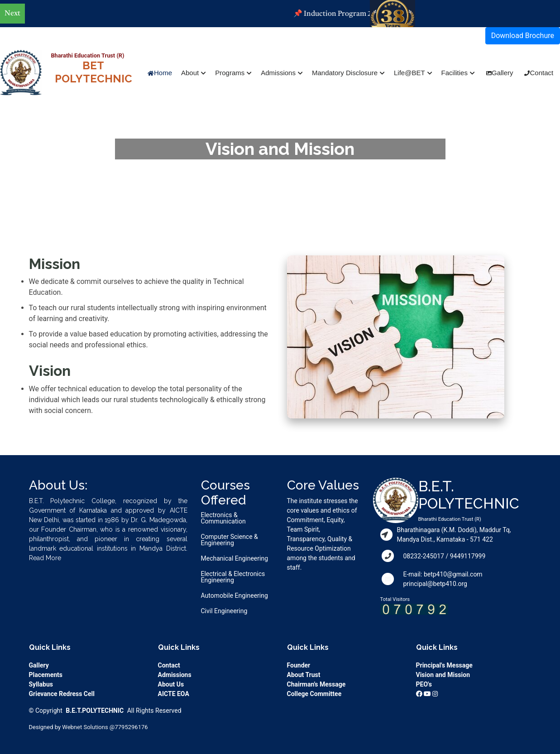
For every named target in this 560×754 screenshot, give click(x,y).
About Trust (304, 675)
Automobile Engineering (235, 596)
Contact (541, 73)
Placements (46, 675)
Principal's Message (444, 665)
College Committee (314, 694)
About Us (171, 684)
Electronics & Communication (223, 518)
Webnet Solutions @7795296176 (105, 727)
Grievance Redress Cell (62, 694)
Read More (45, 558)
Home (163, 73)
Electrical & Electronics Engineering (233, 577)
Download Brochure (523, 36)
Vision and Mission (443, 675)
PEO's (424, 684)
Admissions (175, 675)
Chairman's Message (316, 684)
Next (12, 14)
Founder (299, 665)
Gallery (503, 73)
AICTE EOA (174, 694)
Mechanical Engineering (235, 558)
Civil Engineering (224, 611)
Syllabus (41, 684)
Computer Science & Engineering (230, 540)
